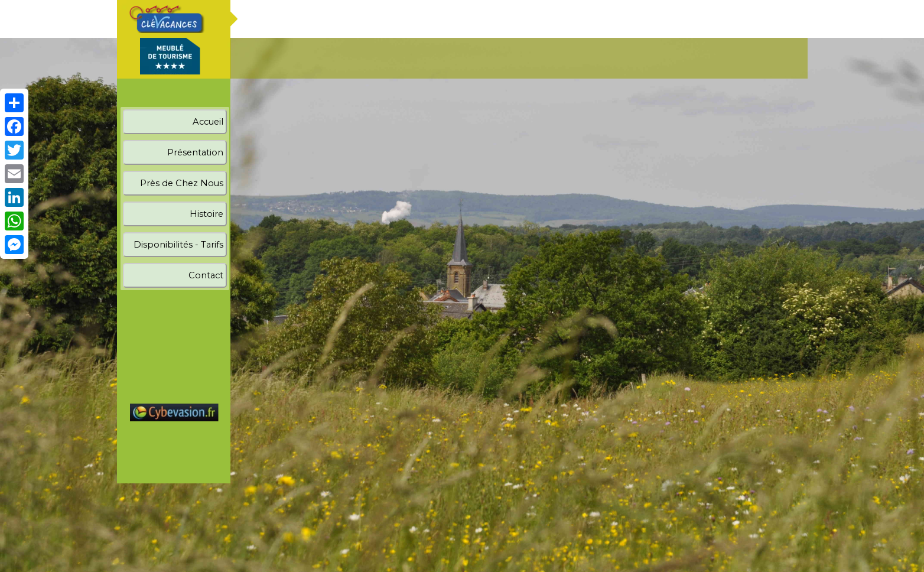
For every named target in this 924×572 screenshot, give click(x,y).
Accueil (208, 122)
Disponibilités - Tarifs (178, 245)
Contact (206, 275)
